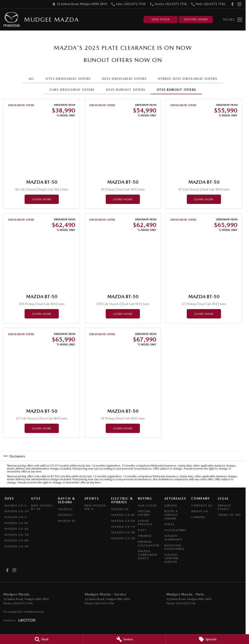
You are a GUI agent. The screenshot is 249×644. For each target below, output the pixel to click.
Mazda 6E (67, 521)
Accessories (176, 530)
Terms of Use (229, 515)
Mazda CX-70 (17, 535)
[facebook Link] (232, 4)
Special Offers (144, 513)
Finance (145, 536)
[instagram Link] (239, 4)
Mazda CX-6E (17, 523)
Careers (198, 517)
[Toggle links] (19, 620)
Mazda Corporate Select (148, 555)
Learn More (42, 199)
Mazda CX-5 (16, 517)
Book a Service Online (171, 515)
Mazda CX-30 (17, 511)
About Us (200, 511)
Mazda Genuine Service (172, 558)
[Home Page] (12, 20)
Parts (169, 524)
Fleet (142, 530)
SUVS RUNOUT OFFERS (126, 90)
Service (171, 505)
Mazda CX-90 (17, 546)
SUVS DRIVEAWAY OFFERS (124, 79)
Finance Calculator (149, 544)
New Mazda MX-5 (95, 507)
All (31, 79)
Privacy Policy (225, 507)
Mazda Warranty (174, 538)
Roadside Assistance (174, 547)
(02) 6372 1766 (23, 603)
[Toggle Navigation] (233, 20)
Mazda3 (65, 515)
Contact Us (202, 505)
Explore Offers (196, 19)
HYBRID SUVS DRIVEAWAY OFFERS (187, 79)
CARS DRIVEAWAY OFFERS (72, 90)
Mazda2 (65, 509)
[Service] (125, 639)
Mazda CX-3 (16, 505)
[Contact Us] (80, 4)
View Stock (161, 19)
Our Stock (148, 505)
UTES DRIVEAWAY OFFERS (68, 79)
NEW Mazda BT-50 (42, 507)
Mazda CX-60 (17, 529)
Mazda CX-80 (17, 540)
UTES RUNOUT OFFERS (176, 90)
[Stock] (41, 639)
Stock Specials (145, 523)
